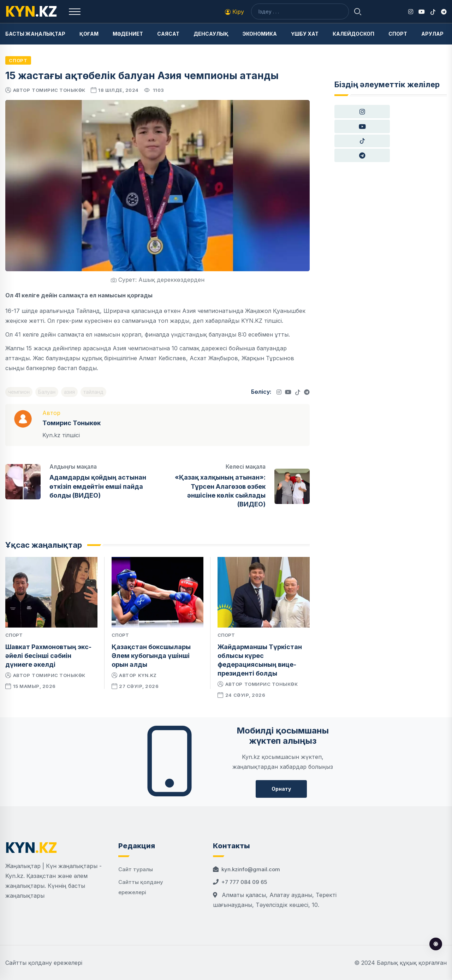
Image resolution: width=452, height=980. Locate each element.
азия (69, 392)
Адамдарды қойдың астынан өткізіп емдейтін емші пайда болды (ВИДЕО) (98, 486)
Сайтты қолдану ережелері (44, 963)
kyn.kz (147, 675)
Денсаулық (211, 34)
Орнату (281, 789)
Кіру (234, 12)
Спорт (398, 34)
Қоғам (89, 34)
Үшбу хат (305, 34)
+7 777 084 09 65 (244, 882)
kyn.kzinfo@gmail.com (251, 869)
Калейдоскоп (353, 34)
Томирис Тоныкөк (59, 90)
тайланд (93, 392)
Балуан (47, 392)
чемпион (19, 392)
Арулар (432, 34)
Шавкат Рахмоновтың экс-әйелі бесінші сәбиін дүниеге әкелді (48, 656)
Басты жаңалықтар (35, 34)
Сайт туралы (136, 869)
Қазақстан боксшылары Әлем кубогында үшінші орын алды (151, 656)
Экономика (260, 34)
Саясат (168, 34)
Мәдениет (128, 34)
